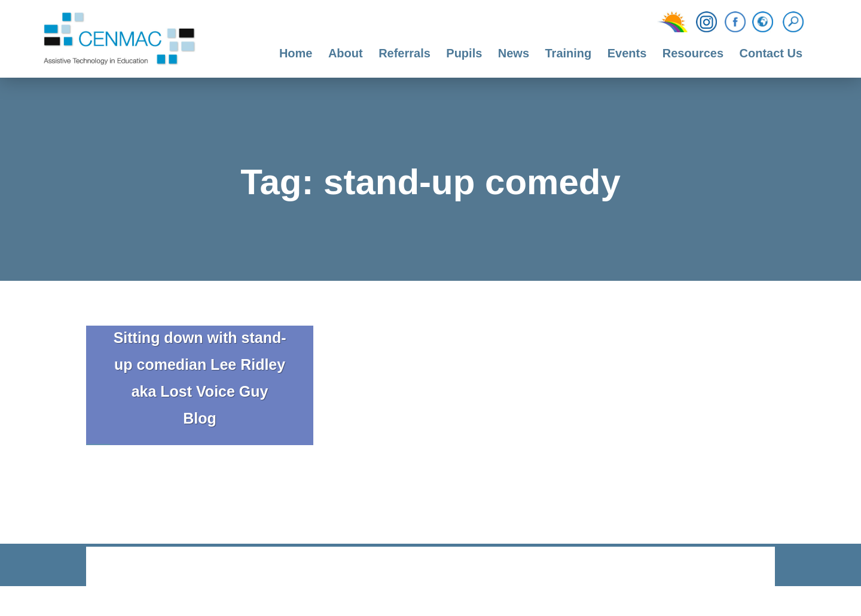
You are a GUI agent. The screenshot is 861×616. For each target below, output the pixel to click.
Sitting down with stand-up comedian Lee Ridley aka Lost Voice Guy (200, 364)
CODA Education (744, 567)
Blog (200, 418)
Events (627, 53)
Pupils (464, 53)
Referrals (404, 53)
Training (568, 53)
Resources (693, 53)
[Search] (796, 22)
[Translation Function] (763, 23)
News (514, 53)
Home (296, 53)
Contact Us (771, 53)
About (346, 53)
